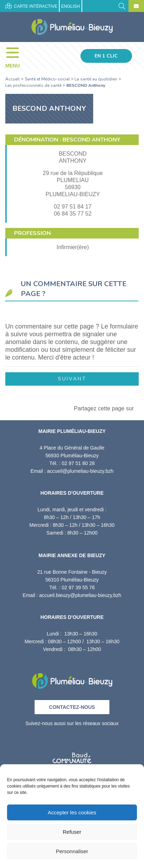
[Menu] (16, 56)
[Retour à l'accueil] (72, 679)
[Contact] (136, 6)
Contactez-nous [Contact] (72, 707)
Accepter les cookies (72, 812)
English (70, 6)
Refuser (72, 832)
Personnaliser (72, 851)
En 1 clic (106, 56)
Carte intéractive (31, 6)
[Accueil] (72, 27)
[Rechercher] (122, 5)
